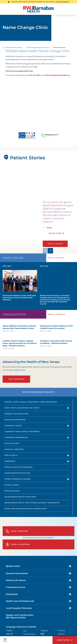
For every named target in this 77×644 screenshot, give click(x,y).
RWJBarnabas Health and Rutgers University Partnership (32, 503)
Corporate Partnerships (16, 437)
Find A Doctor (17, 531)
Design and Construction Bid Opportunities (26, 509)
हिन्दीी (42, 634)
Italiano (61, 634)
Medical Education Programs (19, 467)
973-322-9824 (35, 75)
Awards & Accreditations (17, 414)
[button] (65, 640)
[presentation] (60, 219)
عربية (25, 630)
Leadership (10, 461)
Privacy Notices (12, 491)
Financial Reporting (14, 449)
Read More (55, 233)
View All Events (55, 314)
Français (62, 630)
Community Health (13, 426)
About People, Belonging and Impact (38, 47)
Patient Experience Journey (18, 479)
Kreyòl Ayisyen (29, 634)
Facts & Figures (12, 443)
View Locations (16, 379)
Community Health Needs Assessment (22, 432)
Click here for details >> (62, 2)
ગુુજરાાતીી (9, 634)
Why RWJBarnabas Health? (14, 47)
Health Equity (11, 455)
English (9, 630)
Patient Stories (12, 485)
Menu (5, 640)
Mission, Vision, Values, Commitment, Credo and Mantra (31, 402)
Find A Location (18, 544)
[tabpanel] (39, 182)
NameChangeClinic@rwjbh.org (58, 75)
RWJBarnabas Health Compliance (20, 497)
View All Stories (55, 244)
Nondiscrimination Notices (17, 473)
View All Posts (55, 258)
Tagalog (44, 630)
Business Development (15, 420)
